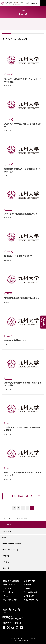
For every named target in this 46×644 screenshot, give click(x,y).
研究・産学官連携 (31, 592)
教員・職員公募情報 (11, 581)
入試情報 (6, 556)
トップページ (6, 518)
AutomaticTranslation (43, 322)
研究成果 (6, 568)
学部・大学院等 (30, 581)
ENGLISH (34, 3)
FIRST (14, 508)
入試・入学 (7, 588)
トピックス (7, 531)
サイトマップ (29, 596)
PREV (19, 508)
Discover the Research (12, 544)
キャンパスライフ (10, 600)
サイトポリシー (9, 592)
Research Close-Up (10, 550)
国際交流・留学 (9, 584)
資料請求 (27, 584)
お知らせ (6, 562)
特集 (4, 538)
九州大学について (31, 600)
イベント (7, 596)
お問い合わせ (8, 623)
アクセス (18, 623)
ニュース (15, 518)
